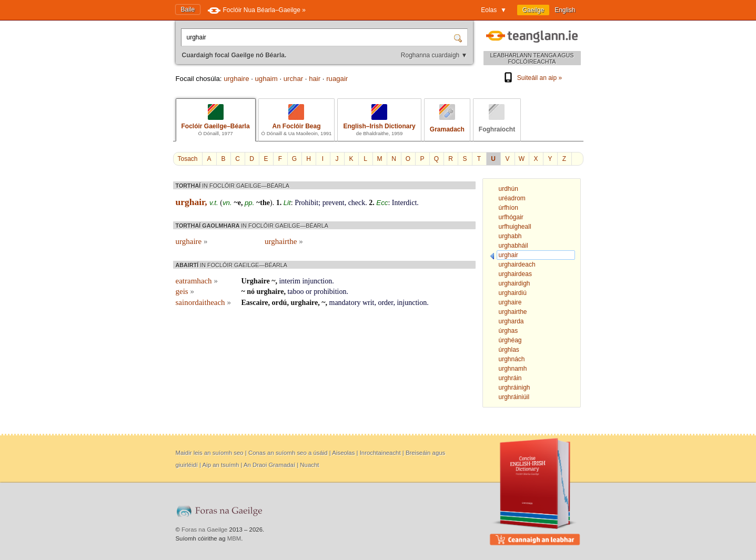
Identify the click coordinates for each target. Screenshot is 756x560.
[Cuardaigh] (459, 37)
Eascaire (255, 303)
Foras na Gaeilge (204, 530)
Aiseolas (343, 453)
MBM (234, 538)
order (385, 303)
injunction (317, 281)
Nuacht (309, 465)
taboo (295, 292)
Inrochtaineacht (380, 453)
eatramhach (197, 281)
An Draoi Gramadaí (269, 465)
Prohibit (306, 203)
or (309, 292)
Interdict (404, 203)
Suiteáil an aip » (532, 78)
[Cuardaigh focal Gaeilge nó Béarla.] (318, 37)
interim (289, 281)
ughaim (266, 79)
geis (185, 291)
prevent (334, 203)
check (357, 203)
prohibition (330, 292)
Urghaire (256, 281)
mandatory (345, 303)
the (265, 203)
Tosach (188, 159)
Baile (188, 9)
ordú (280, 303)
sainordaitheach (203, 302)
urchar (293, 79)
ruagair (337, 79)
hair (315, 79)
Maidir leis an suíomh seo (210, 453)
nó (251, 292)
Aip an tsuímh (221, 465)
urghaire (236, 79)
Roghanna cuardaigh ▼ (434, 55)
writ (369, 303)
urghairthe (284, 241)
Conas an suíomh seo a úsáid (288, 453)
